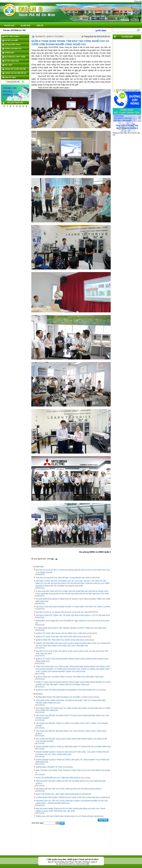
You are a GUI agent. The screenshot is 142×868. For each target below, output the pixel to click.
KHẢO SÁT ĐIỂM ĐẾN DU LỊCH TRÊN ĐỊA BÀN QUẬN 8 (58, 778)
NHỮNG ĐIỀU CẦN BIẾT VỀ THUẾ (49, 767)
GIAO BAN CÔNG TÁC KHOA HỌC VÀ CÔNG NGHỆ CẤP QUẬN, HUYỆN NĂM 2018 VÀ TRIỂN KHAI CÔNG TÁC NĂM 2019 (73, 709)
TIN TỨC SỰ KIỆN (11, 40)
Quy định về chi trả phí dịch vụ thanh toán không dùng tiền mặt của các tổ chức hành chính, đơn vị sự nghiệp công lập (73, 571)
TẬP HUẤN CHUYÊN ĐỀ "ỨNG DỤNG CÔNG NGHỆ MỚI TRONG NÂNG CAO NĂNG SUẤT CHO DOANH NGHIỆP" (71, 740)
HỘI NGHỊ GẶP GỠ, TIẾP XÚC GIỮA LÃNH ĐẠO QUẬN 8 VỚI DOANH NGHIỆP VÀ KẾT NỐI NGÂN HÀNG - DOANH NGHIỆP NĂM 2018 (72, 802)
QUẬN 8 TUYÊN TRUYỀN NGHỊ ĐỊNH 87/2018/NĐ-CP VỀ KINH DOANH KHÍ (66, 690)
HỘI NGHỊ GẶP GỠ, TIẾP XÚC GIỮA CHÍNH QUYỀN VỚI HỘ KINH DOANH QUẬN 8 (69, 789)
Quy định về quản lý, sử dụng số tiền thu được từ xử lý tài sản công (62, 612)
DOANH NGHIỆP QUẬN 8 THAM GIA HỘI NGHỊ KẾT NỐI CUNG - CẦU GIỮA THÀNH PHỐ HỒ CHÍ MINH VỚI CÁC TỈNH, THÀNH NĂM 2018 (72, 753)
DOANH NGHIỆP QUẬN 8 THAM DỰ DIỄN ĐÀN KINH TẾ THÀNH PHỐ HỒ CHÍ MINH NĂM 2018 (73, 747)
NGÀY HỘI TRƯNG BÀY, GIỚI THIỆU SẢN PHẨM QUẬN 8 (58, 794)
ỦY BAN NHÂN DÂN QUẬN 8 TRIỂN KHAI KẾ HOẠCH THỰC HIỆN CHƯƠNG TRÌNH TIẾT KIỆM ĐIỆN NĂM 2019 (73, 600)
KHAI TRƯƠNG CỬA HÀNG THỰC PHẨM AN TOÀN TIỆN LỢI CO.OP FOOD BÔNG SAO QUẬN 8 (73, 771)
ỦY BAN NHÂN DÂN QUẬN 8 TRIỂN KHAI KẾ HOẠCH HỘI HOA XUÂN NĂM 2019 (68, 797)
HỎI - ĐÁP (8, 65)
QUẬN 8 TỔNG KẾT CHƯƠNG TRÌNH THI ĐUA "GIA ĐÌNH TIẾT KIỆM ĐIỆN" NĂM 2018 (70, 677)
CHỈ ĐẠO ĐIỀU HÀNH (12, 45)
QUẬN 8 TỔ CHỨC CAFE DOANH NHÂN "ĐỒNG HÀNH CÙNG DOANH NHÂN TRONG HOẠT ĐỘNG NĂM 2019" (72, 660)
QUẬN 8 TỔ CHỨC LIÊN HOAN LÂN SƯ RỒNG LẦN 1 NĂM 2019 (61, 633)
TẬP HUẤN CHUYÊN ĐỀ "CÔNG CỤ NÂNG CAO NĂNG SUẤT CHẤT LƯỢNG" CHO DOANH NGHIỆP (72, 725)
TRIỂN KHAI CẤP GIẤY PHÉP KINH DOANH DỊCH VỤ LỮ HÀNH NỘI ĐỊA (64, 816)
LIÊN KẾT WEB (10, 77)
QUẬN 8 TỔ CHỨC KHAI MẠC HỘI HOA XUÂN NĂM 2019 (58, 637)
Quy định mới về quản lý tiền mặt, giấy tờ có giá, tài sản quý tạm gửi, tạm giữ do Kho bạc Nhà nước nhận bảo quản (72, 652)
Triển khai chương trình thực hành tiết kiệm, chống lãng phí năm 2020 (63, 578)
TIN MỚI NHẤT (127, 37)
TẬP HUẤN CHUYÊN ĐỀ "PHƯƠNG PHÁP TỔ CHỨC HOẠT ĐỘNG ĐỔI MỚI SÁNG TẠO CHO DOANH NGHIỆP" (72, 717)
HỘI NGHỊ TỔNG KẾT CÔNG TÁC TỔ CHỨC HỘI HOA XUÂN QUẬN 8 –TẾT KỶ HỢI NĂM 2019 (73, 615)
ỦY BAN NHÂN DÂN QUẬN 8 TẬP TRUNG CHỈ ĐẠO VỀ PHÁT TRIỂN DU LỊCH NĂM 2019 (71, 628)
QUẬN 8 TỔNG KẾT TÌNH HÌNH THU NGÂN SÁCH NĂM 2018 (60, 640)
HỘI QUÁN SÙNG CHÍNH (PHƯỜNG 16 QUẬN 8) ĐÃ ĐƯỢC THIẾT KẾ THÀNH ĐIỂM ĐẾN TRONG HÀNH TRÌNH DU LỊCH (71, 702)
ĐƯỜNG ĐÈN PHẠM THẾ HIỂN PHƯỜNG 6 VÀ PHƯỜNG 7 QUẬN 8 (62, 697)
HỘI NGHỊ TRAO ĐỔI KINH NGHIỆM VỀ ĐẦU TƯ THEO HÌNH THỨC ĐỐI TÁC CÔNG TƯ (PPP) (73, 607)
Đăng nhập (138, 1)
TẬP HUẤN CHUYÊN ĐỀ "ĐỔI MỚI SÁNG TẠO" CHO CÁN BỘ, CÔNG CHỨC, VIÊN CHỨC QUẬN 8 (71, 732)
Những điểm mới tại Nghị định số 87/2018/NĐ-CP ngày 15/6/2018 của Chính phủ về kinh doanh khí (73, 622)
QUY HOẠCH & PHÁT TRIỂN (15, 57)
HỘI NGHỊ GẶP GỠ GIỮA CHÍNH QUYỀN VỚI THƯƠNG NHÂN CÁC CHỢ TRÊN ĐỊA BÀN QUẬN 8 (71, 782)
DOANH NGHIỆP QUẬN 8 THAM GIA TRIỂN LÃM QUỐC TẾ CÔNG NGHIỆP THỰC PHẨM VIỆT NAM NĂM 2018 (73, 761)
